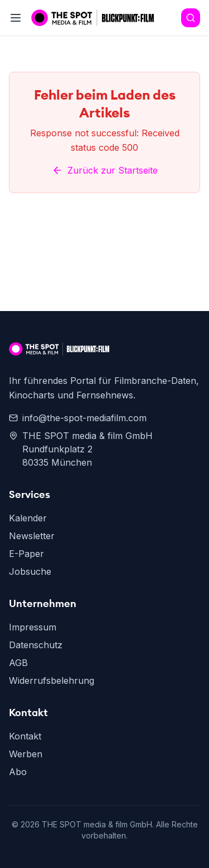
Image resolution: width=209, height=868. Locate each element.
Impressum (33, 627)
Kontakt (25, 736)
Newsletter (32, 536)
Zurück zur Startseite (105, 170)
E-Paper (26, 554)
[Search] (191, 18)
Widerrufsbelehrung (52, 680)
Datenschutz (36, 645)
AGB (18, 663)
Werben (26, 754)
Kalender (28, 518)
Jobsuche (30, 571)
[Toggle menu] (16, 18)
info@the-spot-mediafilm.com (78, 418)
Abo (18, 772)
